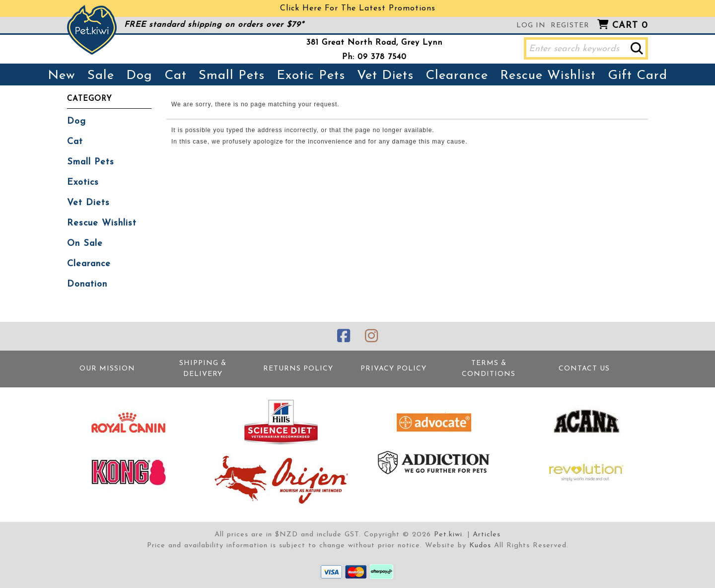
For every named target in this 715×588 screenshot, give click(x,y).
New (62, 76)
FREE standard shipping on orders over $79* (214, 25)
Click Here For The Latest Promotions (358, 8)
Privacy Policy (393, 369)
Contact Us (584, 369)
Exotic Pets (311, 76)
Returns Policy (298, 369)
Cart (630, 26)
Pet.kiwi (448, 535)
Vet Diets (385, 76)
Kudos (480, 546)
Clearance (457, 76)
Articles (487, 535)
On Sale (85, 244)
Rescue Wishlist (548, 76)
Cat (176, 76)
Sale (101, 76)
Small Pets (232, 76)
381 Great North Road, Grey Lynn (374, 43)
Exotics (83, 183)
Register (570, 26)
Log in (531, 26)
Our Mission (107, 369)
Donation (87, 284)
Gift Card (638, 76)
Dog (139, 76)
